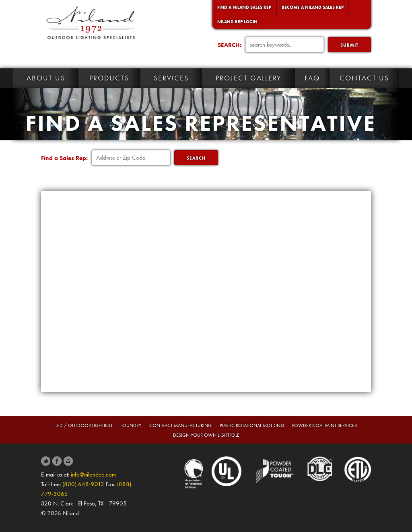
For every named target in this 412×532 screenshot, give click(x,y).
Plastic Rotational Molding (252, 425)
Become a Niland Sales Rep (313, 7)
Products (109, 78)
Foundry (131, 425)
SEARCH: (230, 45)
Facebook (57, 461)
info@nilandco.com (93, 474)
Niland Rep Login (237, 22)
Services (171, 78)
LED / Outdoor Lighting (84, 425)
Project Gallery (249, 78)
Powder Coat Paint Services (324, 425)
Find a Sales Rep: (64, 158)
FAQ (312, 78)
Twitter (46, 461)
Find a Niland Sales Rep (244, 7)
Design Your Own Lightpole (206, 435)
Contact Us (364, 78)
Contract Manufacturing (180, 425)
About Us (46, 78)
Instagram (68, 461)
